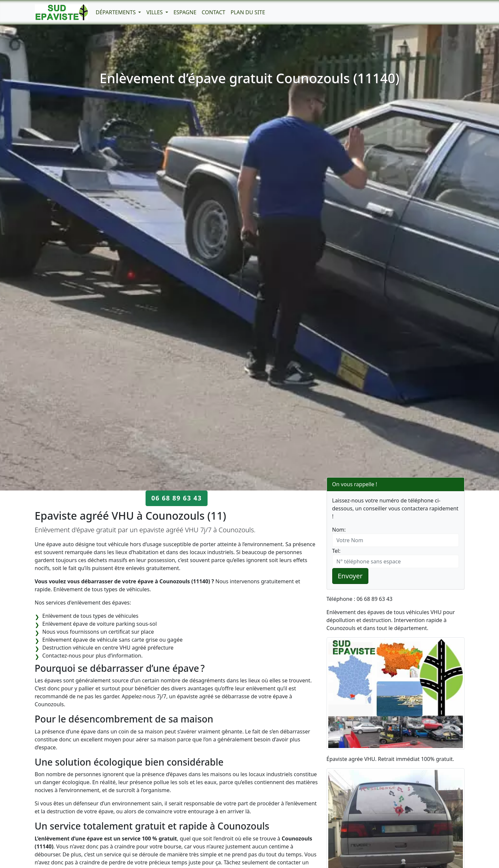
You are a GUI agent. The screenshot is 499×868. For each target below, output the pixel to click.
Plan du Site (248, 12)
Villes (155, 12)
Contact (213, 12)
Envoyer (350, 576)
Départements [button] (117, 12)
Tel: (336, 551)
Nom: (339, 530)
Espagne (185, 12)
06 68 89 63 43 (176, 498)
